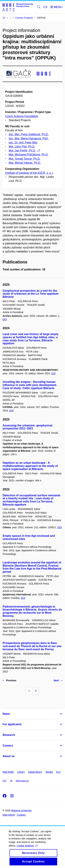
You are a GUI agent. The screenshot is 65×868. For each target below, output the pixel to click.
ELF (59, 772)
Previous (9, 680)
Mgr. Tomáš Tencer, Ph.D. (25, 159)
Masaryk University (21, 810)
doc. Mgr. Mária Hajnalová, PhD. (29, 139)
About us (9, 756)
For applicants (12, 724)
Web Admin (9, 815)
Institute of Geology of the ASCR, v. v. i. (29, 173)
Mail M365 (8, 772)
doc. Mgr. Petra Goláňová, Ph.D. (29, 134)
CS (45, 7)
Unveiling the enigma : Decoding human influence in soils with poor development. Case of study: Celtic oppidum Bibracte (30, 385)
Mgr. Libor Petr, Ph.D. (22, 147)
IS (11, 781)
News (6, 714)
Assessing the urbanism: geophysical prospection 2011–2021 (27, 427)
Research (9, 735)
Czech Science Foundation (22, 116)
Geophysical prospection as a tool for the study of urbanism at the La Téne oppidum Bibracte (31, 294)
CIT (5, 781)
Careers (8, 746)
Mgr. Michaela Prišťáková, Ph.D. (29, 155)
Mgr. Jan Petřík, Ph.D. (24, 151)
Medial (49, 772)
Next (58, 680)
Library (21, 772)
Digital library (35, 772)
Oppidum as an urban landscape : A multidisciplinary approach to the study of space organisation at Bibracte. (30, 466)
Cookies (21, 815)
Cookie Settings (27, 851)
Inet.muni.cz (22, 781)
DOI (5, 319)
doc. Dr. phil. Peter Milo (23, 143)
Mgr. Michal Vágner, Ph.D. (25, 163)
